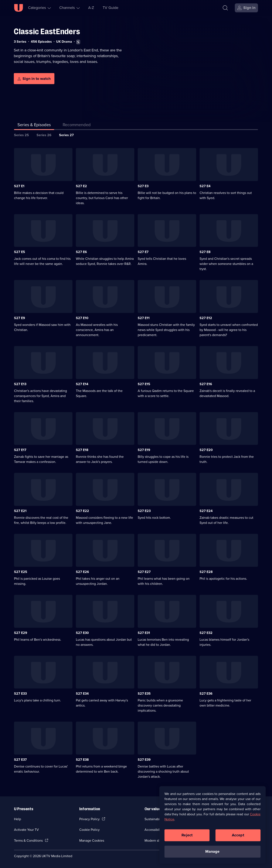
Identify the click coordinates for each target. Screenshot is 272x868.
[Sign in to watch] (34, 79)
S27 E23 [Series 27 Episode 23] (144, 511)
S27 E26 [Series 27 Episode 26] (82, 572)
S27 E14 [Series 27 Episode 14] (82, 384)
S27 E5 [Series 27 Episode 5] (20, 252)
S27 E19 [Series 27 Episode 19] (144, 450)
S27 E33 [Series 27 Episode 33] (20, 693)
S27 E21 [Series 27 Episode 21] (20, 511)
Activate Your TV (26, 830)
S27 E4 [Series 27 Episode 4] (205, 186)
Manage (212, 851)
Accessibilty (153, 830)
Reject (187, 835)
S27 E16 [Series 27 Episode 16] (206, 384)
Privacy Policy (89, 819)
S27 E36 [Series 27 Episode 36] (206, 693)
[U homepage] (18, 8)
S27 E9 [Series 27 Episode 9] (20, 318)
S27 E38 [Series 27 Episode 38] (82, 760)
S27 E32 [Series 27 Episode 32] (206, 633)
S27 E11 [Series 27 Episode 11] (144, 318)
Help (18, 819)
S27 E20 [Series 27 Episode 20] (206, 450)
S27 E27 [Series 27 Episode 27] (144, 572)
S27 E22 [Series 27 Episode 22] (82, 511)
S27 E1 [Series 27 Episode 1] (19, 186)
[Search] (225, 8)
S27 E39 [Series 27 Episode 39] (144, 760)
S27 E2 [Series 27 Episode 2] (81, 186)
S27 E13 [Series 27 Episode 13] (20, 384)
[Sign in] (246, 8)
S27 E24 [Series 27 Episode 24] (206, 511)
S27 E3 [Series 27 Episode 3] (143, 186)
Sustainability (154, 819)
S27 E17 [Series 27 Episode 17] (20, 450)
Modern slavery (156, 840)
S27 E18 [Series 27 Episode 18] (82, 450)
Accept (238, 835)
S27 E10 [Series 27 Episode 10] (82, 318)
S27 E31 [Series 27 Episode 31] (144, 633)
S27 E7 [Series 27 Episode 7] (143, 252)
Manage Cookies (92, 840)
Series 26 (44, 135)
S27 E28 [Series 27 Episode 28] (206, 572)
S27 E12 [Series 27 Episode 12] (206, 318)
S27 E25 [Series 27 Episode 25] (21, 572)
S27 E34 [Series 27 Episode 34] (82, 693)
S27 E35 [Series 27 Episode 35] (144, 693)
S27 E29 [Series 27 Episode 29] (21, 633)
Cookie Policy (89, 830)
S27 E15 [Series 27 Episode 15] (144, 384)
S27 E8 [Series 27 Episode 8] (205, 252)
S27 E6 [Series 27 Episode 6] (81, 252)
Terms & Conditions (28, 840)
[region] (212, 825)
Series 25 (21, 135)
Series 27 (66, 135)
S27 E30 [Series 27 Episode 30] (82, 633)
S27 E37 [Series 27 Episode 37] (20, 760)
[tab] (77, 126)
